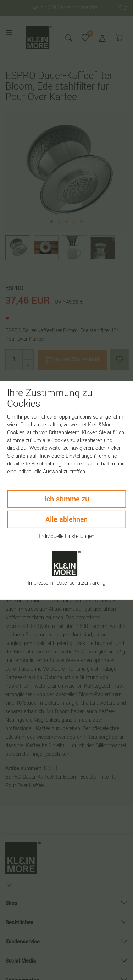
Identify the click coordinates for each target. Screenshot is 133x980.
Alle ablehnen (66, 519)
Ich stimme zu (67, 499)
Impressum (40, 583)
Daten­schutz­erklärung (81, 583)
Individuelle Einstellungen (67, 536)
